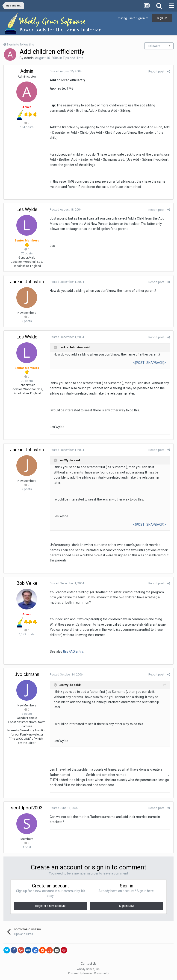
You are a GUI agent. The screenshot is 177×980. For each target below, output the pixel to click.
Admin (29, 58)
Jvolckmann (27, 674)
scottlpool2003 (27, 808)
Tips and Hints (73, 58)
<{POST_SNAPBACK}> (150, 363)
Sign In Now (127, 906)
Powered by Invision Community (88, 973)
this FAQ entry (73, 651)
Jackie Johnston (27, 282)
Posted (66, 71)
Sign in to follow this (20, 44)
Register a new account (50, 906)
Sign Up (162, 18)
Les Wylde (27, 209)
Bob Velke (27, 583)
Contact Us (89, 964)
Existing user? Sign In (132, 18)
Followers (154, 46)
